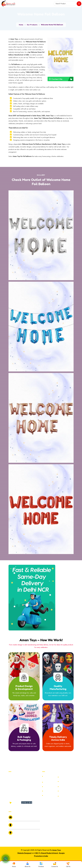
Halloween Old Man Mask (49, 791)
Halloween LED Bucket (65, 777)
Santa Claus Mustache (64, 791)
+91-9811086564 (19, 824)
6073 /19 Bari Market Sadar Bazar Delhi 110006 (23, 833)
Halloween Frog (65, 787)
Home (21, 25)
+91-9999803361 (19, 826)
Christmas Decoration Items (50, 782)
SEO (37, 853)
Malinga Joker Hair (51, 776)
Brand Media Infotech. (50, 853)
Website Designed (24, 853)
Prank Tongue (49, 787)
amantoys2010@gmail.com (21, 817)
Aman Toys (57, 850)
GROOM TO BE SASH (65, 796)
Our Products (32, 25)
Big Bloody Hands (50, 795)
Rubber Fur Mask (66, 781)
